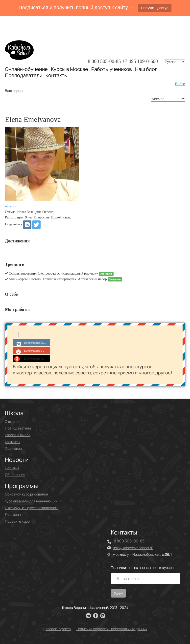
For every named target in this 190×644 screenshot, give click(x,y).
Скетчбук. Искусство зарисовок (31, 508)
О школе (12, 421)
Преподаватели (24, 75)
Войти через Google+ (32, 350)
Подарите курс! (18, 521)
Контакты (57, 75)
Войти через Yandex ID (32, 358)
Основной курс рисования (26, 494)
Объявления (15, 475)
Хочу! (118, 593)
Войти (180, 84)
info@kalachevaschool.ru (133, 548)
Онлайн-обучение (26, 69)
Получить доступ (155, 8)
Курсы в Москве (70, 69)
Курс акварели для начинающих (31, 501)
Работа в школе (18, 435)
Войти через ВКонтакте (32, 342)
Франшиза (13, 448)
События (12, 468)
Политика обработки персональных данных (112, 629)
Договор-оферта (57, 629)
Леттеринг (14, 514)
